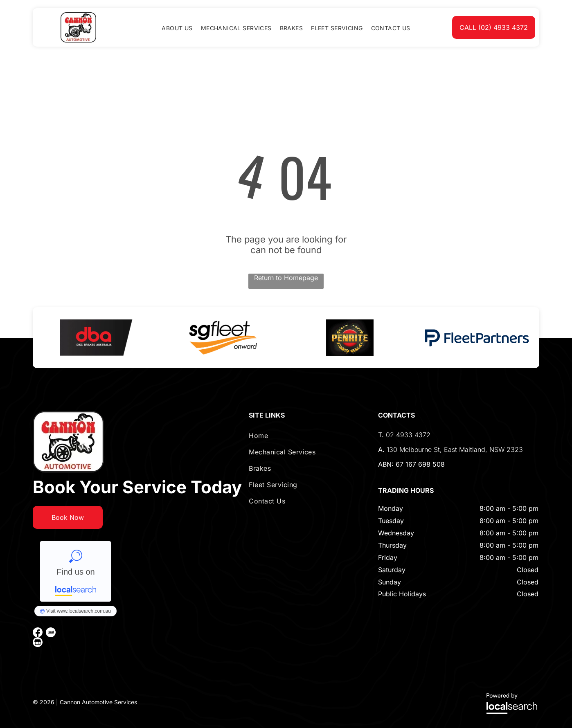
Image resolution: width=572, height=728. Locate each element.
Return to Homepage (286, 278)
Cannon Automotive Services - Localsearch (75, 571)
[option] (96, 338)
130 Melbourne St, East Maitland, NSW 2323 (455, 449)
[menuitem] (177, 28)
